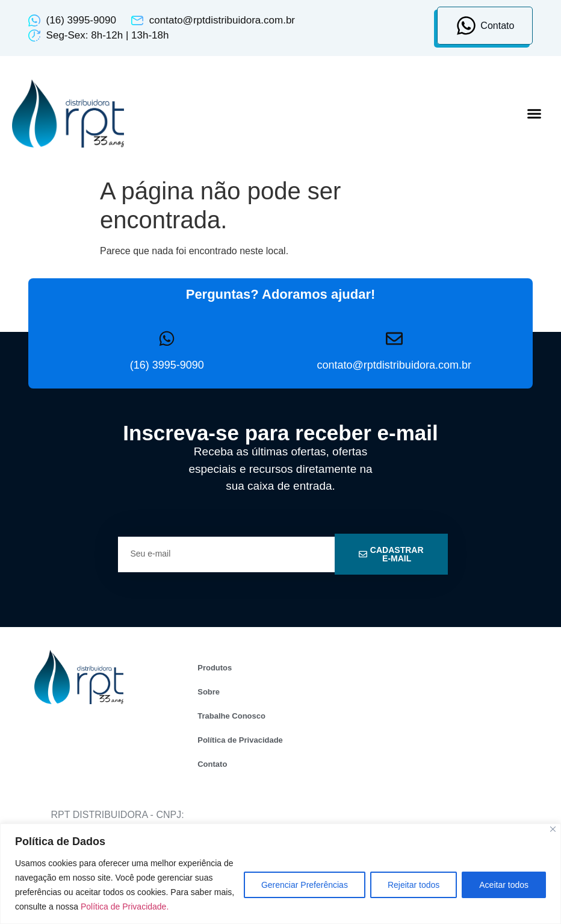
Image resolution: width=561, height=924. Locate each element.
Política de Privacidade (240, 740)
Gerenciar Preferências (305, 885)
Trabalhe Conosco (231, 716)
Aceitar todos (504, 885)
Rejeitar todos (414, 885)
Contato (212, 764)
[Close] (553, 829)
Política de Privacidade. (125, 907)
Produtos (215, 668)
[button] (534, 114)
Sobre (209, 692)
